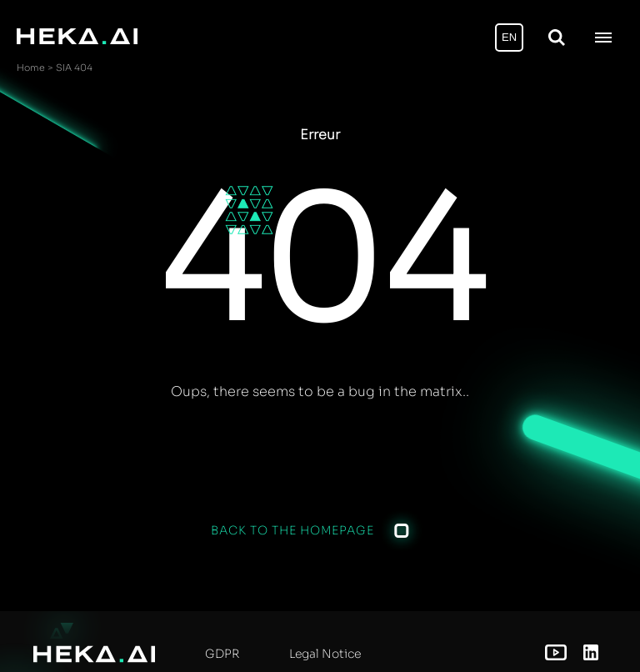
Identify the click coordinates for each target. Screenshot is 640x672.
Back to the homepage (292, 530)
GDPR (222, 654)
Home (31, 68)
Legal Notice (325, 654)
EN (509, 37)
